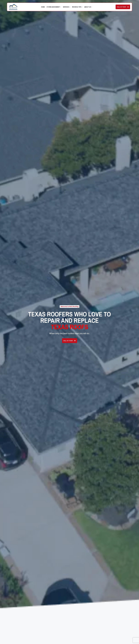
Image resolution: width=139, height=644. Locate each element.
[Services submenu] (70, 7)
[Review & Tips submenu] (82, 7)
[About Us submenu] (92, 7)
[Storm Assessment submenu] (61, 7)
